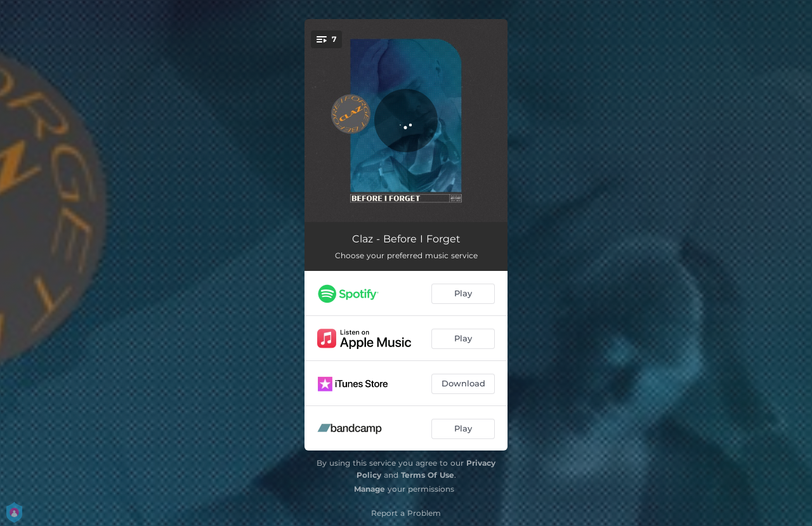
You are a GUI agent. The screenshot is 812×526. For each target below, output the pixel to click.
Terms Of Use (428, 475)
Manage (370, 489)
